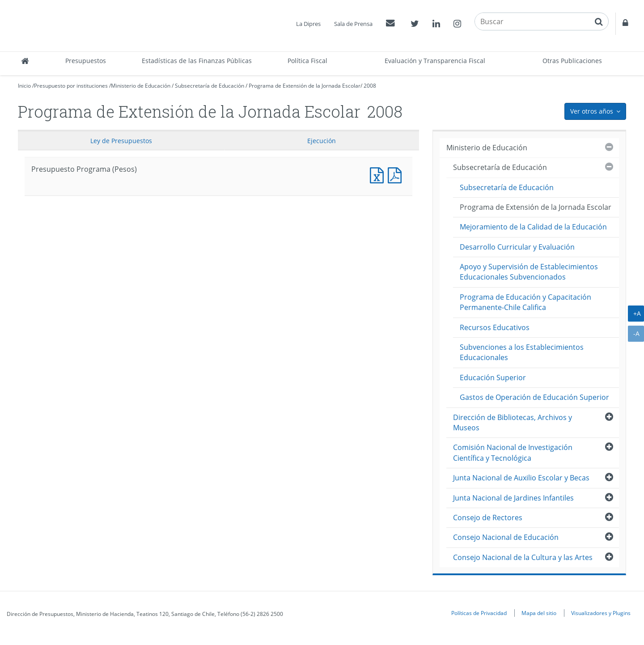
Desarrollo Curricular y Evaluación (517, 247)
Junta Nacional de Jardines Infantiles (513, 498)
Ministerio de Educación (141, 86)
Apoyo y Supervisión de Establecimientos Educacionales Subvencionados (529, 272)
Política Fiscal (307, 61)
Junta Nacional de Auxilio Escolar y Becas (521, 478)
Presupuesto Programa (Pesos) (379, 174)
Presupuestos (86, 61)
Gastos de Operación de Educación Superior (534, 397)
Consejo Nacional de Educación (506, 537)
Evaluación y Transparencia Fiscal (435, 61)
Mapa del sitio (539, 613)
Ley (121, 141)
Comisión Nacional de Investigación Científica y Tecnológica (513, 452)
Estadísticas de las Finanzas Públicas (197, 61)
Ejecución (322, 141)
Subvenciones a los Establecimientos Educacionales (522, 352)
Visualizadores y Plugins (601, 613)
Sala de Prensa (353, 24)
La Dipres (308, 24)
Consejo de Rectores (488, 518)
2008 (370, 86)
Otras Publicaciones (572, 61)
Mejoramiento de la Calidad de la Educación (533, 227)
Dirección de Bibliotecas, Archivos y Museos (513, 422)
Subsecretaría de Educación (210, 86)
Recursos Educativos (495, 327)
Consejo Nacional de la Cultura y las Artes (523, 557)
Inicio (24, 86)
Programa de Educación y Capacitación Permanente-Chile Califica (525, 302)
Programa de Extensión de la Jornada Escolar (305, 86)
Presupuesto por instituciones (71, 86)
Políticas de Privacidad (479, 613)
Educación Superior (493, 378)
